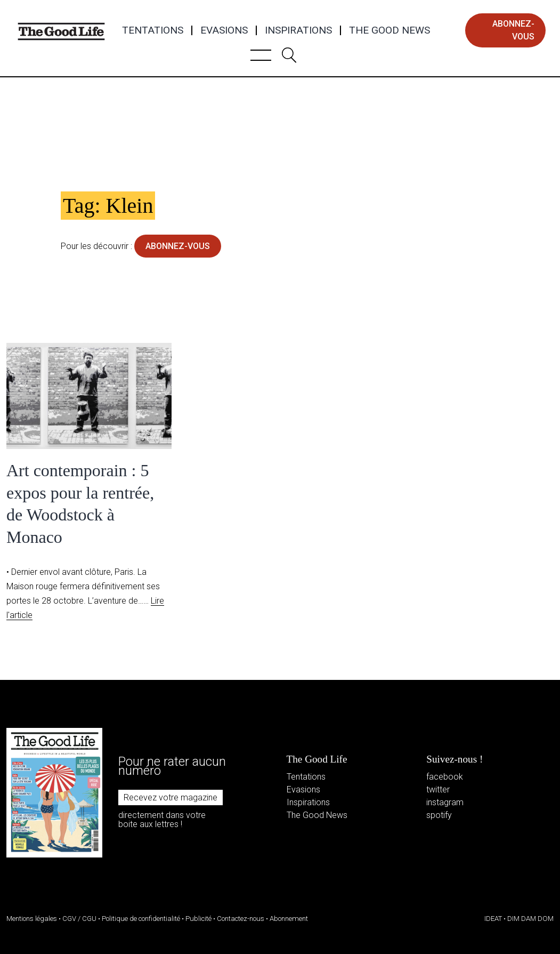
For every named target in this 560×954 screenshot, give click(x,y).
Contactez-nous (241, 919)
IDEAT (493, 919)
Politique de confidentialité (141, 919)
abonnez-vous (513, 30)
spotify (439, 815)
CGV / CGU (79, 919)
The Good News (389, 30)
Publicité (198, 919)
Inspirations (298, 30)
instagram (445, 802)
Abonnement (289, 919)
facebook (445, 777)
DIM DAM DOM (530, 919)
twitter (438, 789)
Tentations (153, 30)
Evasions (224, 30)
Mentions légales (32, 919)
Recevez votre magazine (171, 797)
